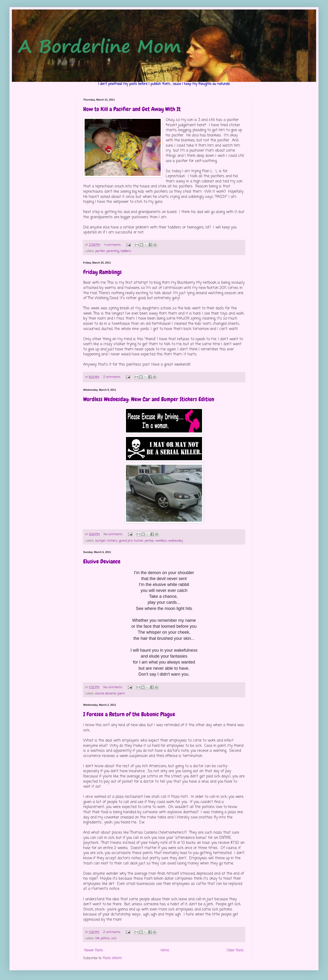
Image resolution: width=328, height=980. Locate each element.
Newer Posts (94, 950)
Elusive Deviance (102, 561)
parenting (113, 251)
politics (105, 938)
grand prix (126, 541)
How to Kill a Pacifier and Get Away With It (132, 109)
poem (121, 694)
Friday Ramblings (102, 272)
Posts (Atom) (112, 958)
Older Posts (235, 950)
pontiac (149, 541)
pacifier (100, 251)
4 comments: (113, 245)
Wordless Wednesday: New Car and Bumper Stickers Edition (149, 399)
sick (114, 938)
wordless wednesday (169, 541)
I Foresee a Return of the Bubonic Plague (129, 714)
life (97, 938)
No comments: (114, 534)
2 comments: (112, 377)
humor (139, 541)
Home (165, 950)
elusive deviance (106, 694)
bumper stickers (106, 541)
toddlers (126, 251)
